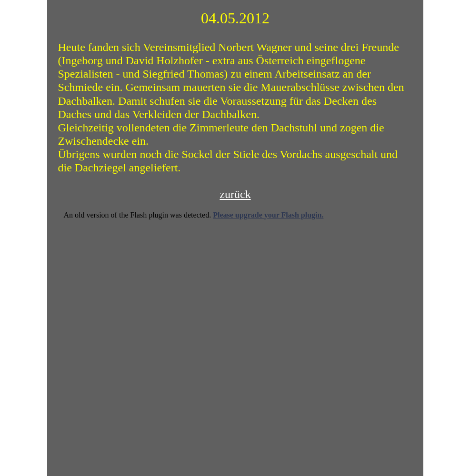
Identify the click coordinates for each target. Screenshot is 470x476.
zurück (235, 194)
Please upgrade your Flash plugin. (268, 215)
